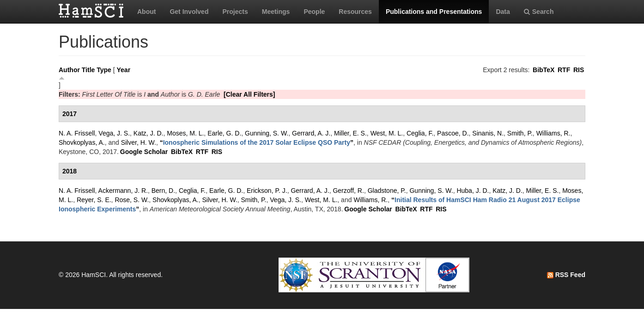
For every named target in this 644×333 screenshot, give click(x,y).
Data (503, 12)
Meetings (276, 12)
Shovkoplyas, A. (82, 142)
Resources (355, 12)
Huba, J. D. (473, 191)
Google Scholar (144, 152)
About (146, 12)
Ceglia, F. (420, 133)
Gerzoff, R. (348, 191)
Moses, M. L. (185, 133)
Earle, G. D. (224, 133)
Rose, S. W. (132, 200)
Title (88, 70)
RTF (564, 70)
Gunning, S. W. (267, 133)
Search (539, 12)
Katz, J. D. (149, 133)
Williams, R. (553, 133)
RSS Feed (566, 275)
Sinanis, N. (488, 133)
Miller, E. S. (350, 133)
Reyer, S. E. (94, 200)
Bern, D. (163, 191)
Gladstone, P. (387, 191)
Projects (235, 12)
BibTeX (544, 70)
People (314, 12)
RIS (579, 70)
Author (69, 70)
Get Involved (189, 12)
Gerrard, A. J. (311, 133)
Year (124, 70)
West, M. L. (387, 133)
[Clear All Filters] (249, 94)
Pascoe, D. (453, 133)
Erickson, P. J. (267, 191)
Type (104, 70)
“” (257, 142)
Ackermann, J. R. (123, 191)
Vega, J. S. (114, 133)
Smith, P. (520, 133)
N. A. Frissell (77, 133)
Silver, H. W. (139, 142)
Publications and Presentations (434, 12)
